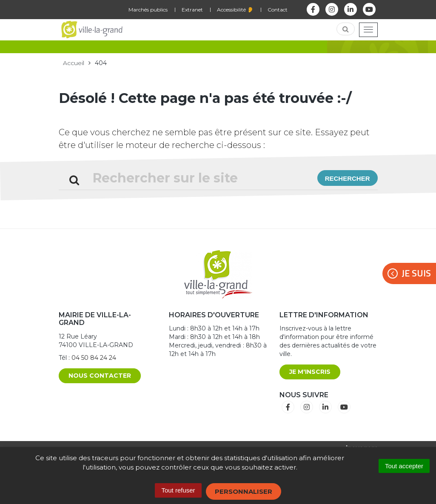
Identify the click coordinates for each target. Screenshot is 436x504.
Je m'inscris (310, 372)
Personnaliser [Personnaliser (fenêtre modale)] (244, 491)
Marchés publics (148, 10)
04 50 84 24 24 (94, 358)
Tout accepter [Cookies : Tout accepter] (404, 466)
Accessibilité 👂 (235, 10)
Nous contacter (100, 376)
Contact (278, 10)
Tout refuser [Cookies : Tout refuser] (178, 490)
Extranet (192, 10)
